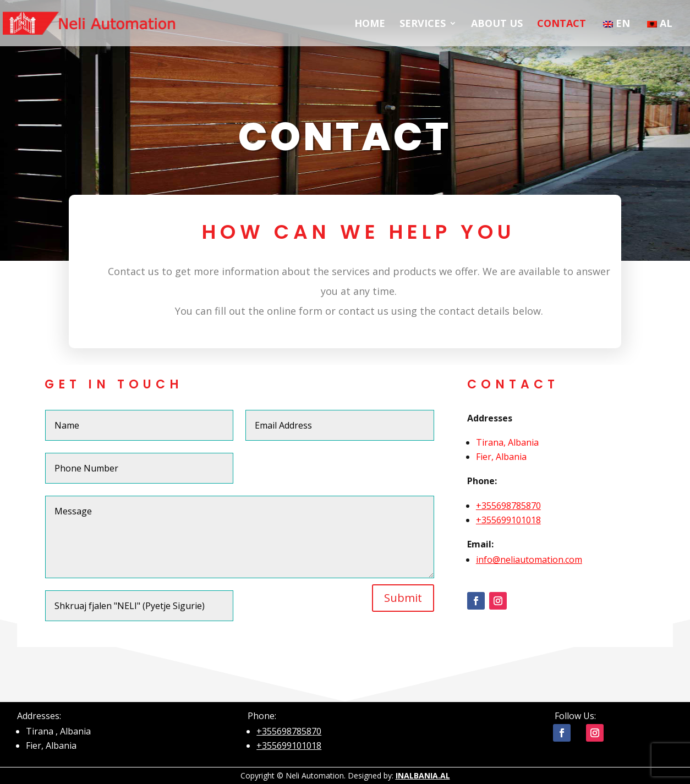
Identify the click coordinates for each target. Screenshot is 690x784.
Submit (403, 657)
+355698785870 (508, 564)
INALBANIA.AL (423, 775)
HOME (370, 24)
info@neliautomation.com (529, 618)
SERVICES (423, 24)
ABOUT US (497, 24)
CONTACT (562, 24)
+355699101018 (508, 579)
